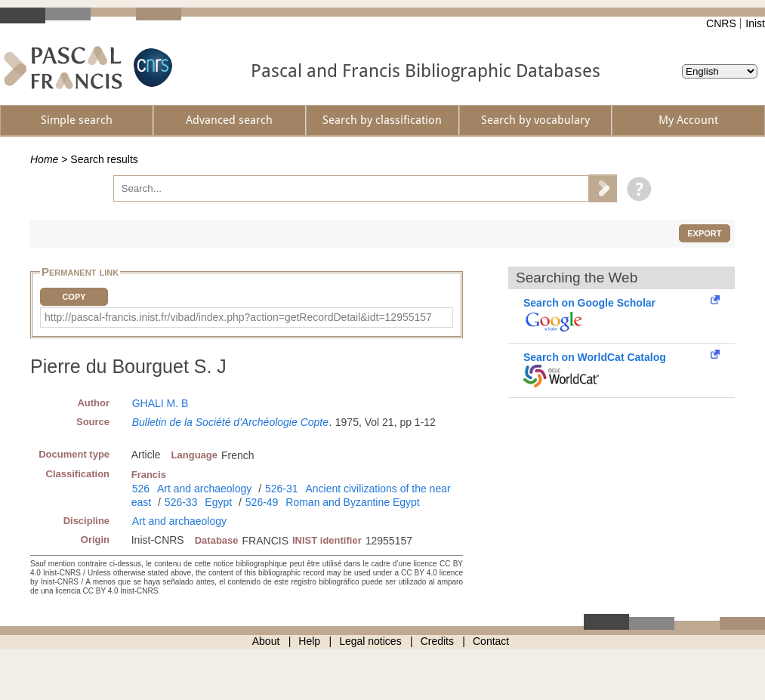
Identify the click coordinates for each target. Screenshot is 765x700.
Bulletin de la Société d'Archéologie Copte (230, 422)
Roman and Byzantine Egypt (352, 502)
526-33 (181, 502)
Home (44, 159)
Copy (74, 297)
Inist (755, 23)
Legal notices (370, 641)
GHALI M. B (160, 403)
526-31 (282, 489)
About (266, 641)
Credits (437, 641)
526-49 (262, 502)
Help (309, 641)
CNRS (721, 23)
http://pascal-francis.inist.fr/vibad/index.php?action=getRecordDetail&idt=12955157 (238, 317)
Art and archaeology (204, 489)
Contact (491, 641)
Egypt (218, 502)
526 (141, 489)
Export (704, 233)
